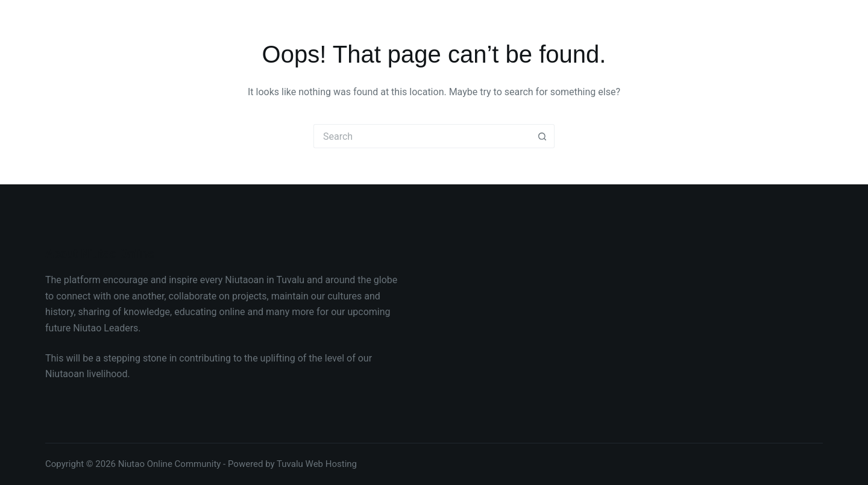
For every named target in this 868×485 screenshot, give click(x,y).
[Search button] (542, 136)
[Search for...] (422, 136)
